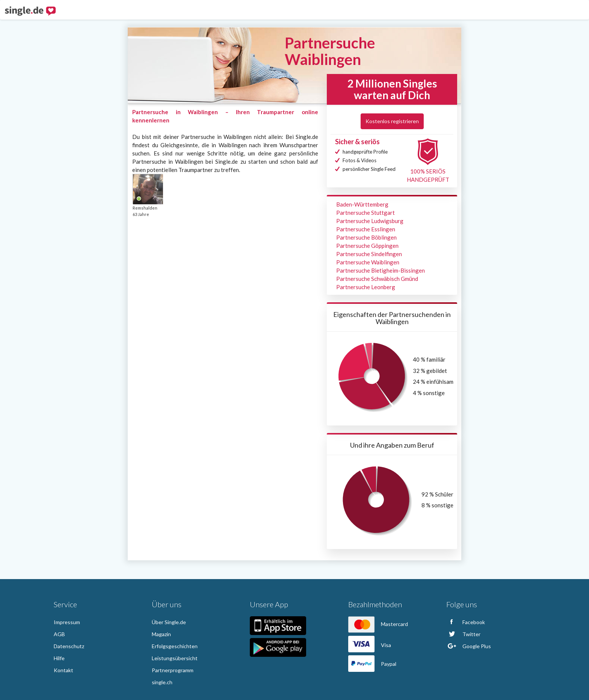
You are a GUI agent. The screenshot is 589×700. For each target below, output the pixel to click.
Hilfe (59, 658)
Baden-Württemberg (362, 204)
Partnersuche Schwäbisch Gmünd (377, 279)
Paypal (372, 664)
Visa (370, 645)
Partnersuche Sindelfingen (369, 254)
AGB (59, 634)
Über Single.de (169, 622)
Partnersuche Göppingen (367, 246)
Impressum (67, 622)
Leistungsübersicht (175, 658)
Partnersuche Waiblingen (368, 262)
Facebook (466, 622)
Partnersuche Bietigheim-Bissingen (381, 270)
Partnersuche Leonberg (366, 287)
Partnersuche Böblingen (366, 237)
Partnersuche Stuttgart (365, 213)
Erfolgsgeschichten (175, 646)
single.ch (162, 682)
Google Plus (469, 646)
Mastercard (378, 624)
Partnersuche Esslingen (366, 229)
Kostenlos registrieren (392, 121)
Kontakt (63, 670)
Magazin (161, 634)
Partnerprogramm (173, 670)
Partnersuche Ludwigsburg (370, 221)
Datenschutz (69, 646)
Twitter (463, 634)
